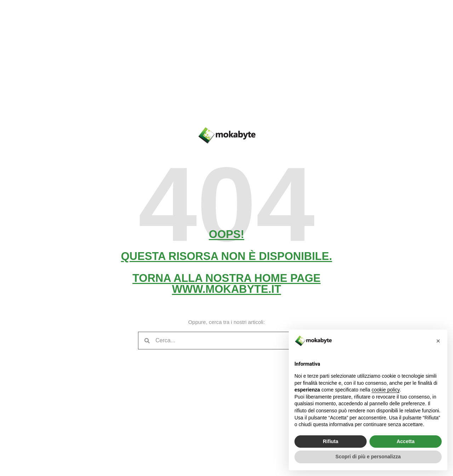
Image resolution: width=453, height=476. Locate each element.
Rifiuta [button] (331, 441)
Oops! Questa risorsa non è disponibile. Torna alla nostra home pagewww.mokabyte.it (227, 262)
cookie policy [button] (386, 390)
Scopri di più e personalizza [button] (368, 457)
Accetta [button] (406, 441)
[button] (438, 341)
